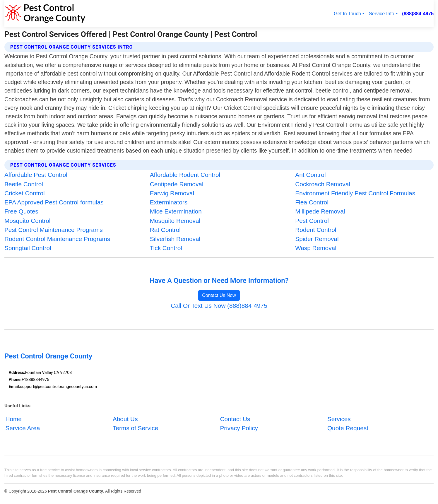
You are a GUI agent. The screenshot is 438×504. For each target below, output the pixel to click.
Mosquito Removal (175, 221)
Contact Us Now (219, 295)
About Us (125, 419)
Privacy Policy (239, 428)
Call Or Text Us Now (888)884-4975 (219, 306)
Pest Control (312, 221)
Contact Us (235, 419)
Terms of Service (135, 428)
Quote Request (348, 428)
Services (339, 419)
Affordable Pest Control (36, 175)
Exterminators (169, 202)
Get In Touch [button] (347, 13)
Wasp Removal (316, 248)
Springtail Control (28, 248)
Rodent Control (316, 230)
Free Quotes (21, 211)
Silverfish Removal (175, 239)
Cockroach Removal (323, 184)
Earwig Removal (172, 193)
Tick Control (166, 248)
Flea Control (312, 202)
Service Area (23, 428)
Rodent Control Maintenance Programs (57, 239)
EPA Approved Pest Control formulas (54, 202)
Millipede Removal (320, 211)
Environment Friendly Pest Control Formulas (355, 193)
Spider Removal (317, 239)
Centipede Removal (177, 184)
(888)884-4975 (418, 13)
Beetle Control (24, 184)
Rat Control (165, 230)
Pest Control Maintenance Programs (54, 230)
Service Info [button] (382, 13)
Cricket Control (25, 193)
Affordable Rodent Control (185, 175)
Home (13, 419)
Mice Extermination (176, 211)
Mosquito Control (27, 221)
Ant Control (310, 175)
